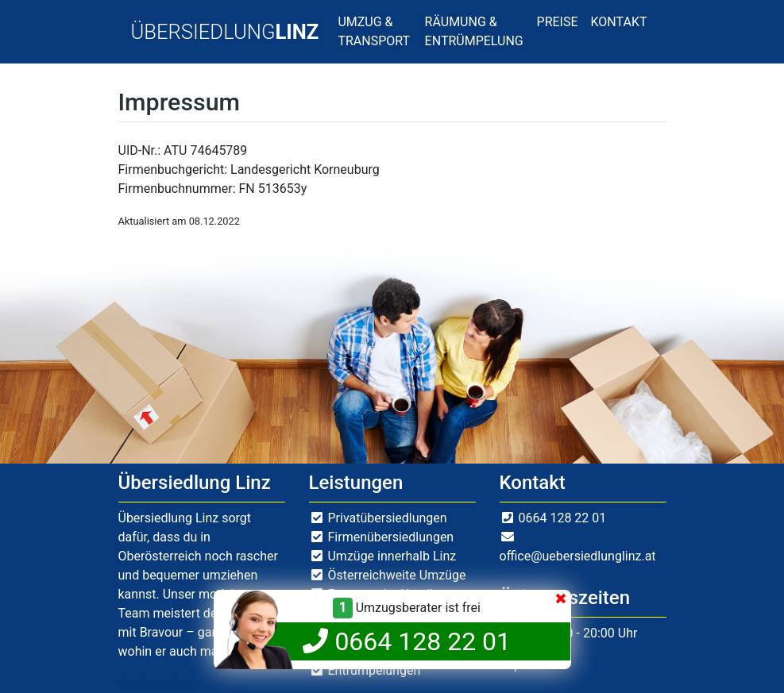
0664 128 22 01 (562, 518)
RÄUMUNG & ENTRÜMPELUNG (474, 31)
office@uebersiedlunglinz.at (578, 556)
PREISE (558, 22)
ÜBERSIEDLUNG (225, 32)
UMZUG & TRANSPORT (374, 31)
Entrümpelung (158, 683)
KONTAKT (619, 22)
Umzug (231, 683)
